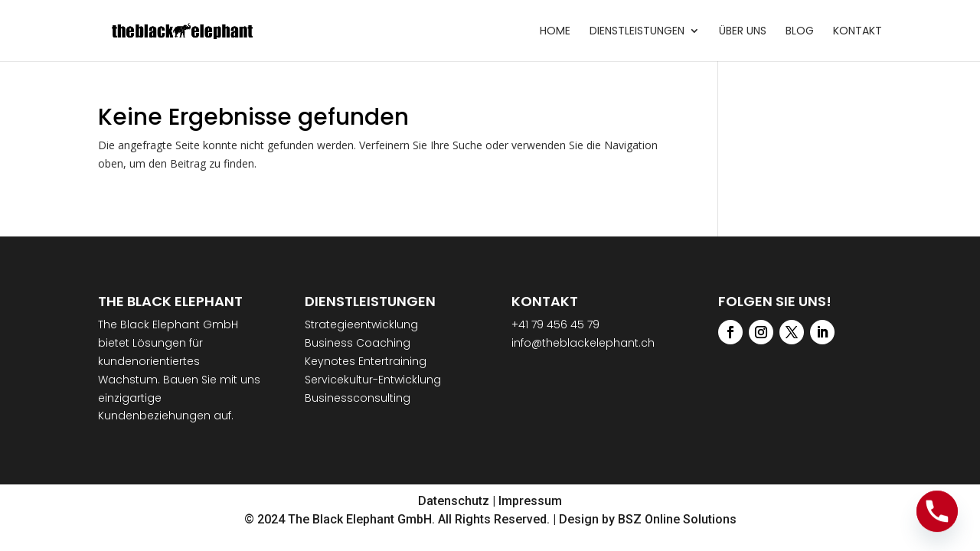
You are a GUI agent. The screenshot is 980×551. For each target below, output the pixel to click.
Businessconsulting (358, 398)
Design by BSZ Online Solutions (648, 519)
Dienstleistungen (637, 32)
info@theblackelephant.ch (583, 343)
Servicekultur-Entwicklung (373, 380)
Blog (800, 32)
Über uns (743, 32)
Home (555, 32)
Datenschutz (454, 501)
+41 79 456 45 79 (555, 324)
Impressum (530, 501)
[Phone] (937, 511)
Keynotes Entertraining (366, 361)
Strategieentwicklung (361, 324)
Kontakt (857, 32)
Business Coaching (358, 343)
